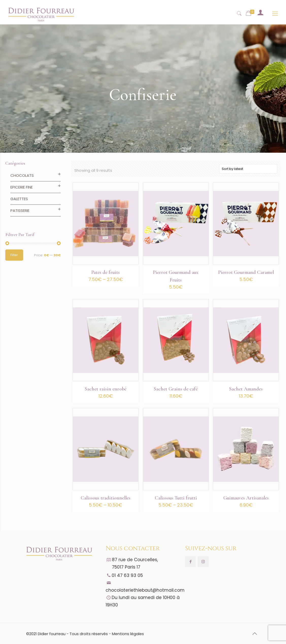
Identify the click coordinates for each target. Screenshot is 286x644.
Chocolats (22, 175)
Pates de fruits (106, 272)
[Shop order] (248, 169)
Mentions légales (128, 634)
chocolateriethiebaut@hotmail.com (145, 590)
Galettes (19, 199)
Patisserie (20, 210)
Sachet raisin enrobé (106, 389)
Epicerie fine (22, 187)
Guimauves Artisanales (246, 498)
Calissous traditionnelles (106, 498)
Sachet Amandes (246, 389)
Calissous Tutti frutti (176, 498)
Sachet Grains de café (176, 389)
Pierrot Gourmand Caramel (246, 272)
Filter (14, 255)
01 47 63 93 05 (127, 575)
